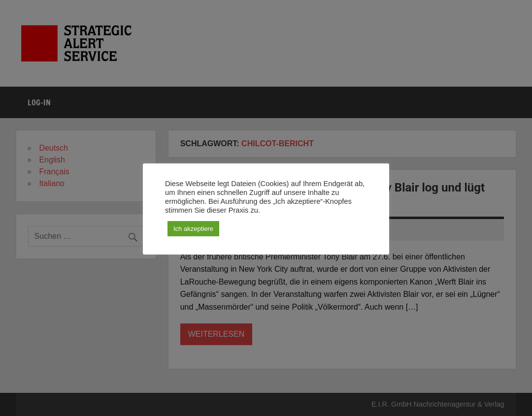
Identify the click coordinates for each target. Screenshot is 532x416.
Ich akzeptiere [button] (193, 229)
